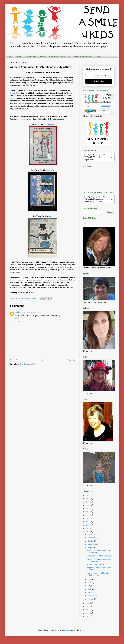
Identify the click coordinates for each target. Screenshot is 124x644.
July (89, 582)
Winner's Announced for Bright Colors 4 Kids (99, 577)
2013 (88, 609)
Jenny (13, 98)
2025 (88, 502)
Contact (98, 57)
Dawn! (70, 93)
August (90, 551)
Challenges (18, 57)
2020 (88, 518)
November (92, 541)
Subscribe (99, 81)
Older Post (71, 360)
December (92, 537)
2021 (88, 515)
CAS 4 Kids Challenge (96, 567)
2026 (88, 498)
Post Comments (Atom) (29, 364)
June (90, 585)
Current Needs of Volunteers (83, 57)
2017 (88, 528)
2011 (88, 616)
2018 (88, 525)
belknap (66, 633)
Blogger (82, 633)
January (91, 602)
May (89, 589)
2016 (88, 531)
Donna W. (51, 170)
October (91, 544)
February (91, 599)
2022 (88, 511)
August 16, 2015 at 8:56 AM (30, 312)
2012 (88, 613)
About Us (43, 57)
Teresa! (13, 93)
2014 (88, 606)
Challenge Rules (31, 57)
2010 (88, 619)
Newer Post (15, 360)
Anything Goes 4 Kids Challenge (99, 559)
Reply (18, 321)
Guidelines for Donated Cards (60, 57)
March (90, 595)
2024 (88, 505)
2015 (88, 534)
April (51, 216)
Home (9, 57)
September (92, 547)
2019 (88, 521)
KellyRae (50, 124)
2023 (88, 508)
